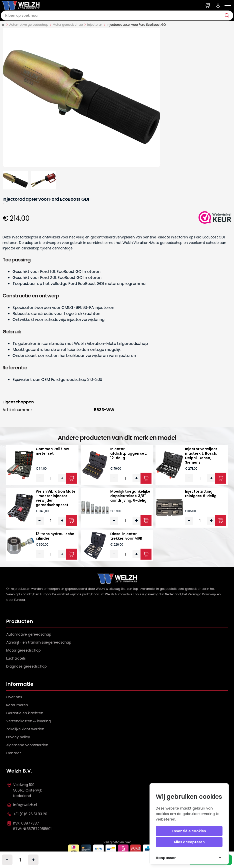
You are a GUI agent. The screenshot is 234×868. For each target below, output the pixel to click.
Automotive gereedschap (29, 25)
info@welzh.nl (25, 805)
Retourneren (17, 705)
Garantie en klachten (25, 713)
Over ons (14, 697)
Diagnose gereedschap (26, 666)
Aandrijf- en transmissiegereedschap (39, 642)
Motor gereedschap (68, 25)
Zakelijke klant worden (25, 729)
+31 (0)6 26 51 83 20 (30, 814)
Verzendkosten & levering (28, 721)
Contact (14, 753)
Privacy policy (18, 737)
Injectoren (95, 25)
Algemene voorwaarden (27, 745)
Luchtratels (16, 658)
